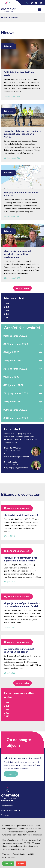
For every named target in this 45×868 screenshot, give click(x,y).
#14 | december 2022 (15, 369)
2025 (7, 307)
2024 (7, 311)
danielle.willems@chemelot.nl (16, 457)
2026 (7, 304)
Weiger (21, 864)
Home (4, 17)
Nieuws (15, 17)
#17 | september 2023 (16, 344)
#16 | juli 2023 (11, 352)
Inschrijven (11, 774)
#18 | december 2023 (15, 336)
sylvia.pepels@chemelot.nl (17, 468)
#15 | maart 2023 (13, 361)
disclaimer (11, 857)
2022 (7, 317)
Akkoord (8, 864)
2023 (7, 314)
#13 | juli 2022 (11, 377)
